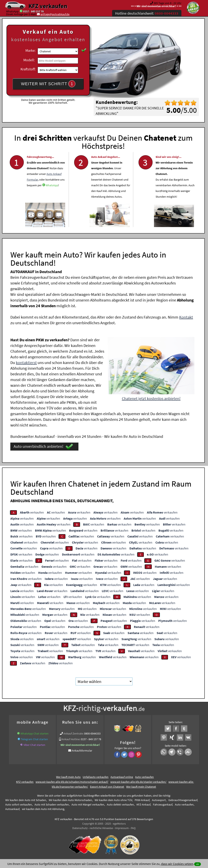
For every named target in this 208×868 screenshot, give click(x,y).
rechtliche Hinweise (101, 828)
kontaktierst (26, 362)
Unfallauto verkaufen (96, 777)
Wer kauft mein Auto (68, 777)
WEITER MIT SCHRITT (48, 84)
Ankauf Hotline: (71, 739)
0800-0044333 (92, 733)
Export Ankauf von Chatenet (107, 787)
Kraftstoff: (28, 69)
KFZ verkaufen (48, 6)
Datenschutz (80, 828)
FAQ (133, 828)
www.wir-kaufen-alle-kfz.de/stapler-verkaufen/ (138, 782)
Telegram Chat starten (34, 739)
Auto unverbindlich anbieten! (43, 447)
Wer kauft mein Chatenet (141, 787)
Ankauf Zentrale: (73, 733)
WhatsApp (52, 196)
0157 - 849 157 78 (33, 11)
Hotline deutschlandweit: (147, 13)
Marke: (30, 50)
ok (198, 864)
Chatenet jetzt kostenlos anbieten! (151, 398)
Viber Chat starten (34, 745)
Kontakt (186, 317)
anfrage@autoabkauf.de (55, 14)
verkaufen (32, 512)
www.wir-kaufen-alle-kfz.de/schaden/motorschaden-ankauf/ (72, 782)
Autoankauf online (122, 777)
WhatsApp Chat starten (35, 733)
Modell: (29, 60)
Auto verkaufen (144, 777)
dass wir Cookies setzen (177, 864)
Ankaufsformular (82, 751)
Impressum (122, 828)
